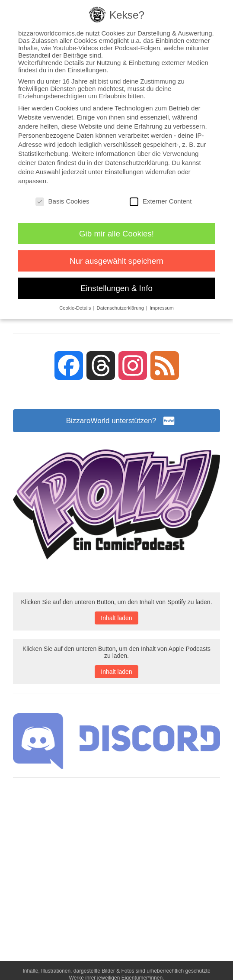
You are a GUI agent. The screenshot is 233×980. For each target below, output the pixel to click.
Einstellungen (124, 172)
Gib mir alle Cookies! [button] (116, 234)
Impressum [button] (162, 308)
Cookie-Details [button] (76, 308)
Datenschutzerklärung (137, 163)
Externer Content (161, 201)
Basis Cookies (62, 201)
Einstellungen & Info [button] (116, 288)
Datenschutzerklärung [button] (121, 308)
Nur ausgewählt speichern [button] (116, 261)
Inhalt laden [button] (116, 619)
